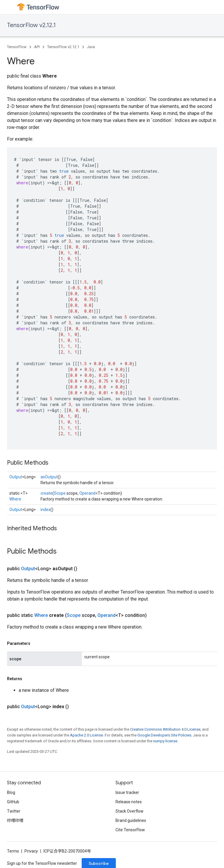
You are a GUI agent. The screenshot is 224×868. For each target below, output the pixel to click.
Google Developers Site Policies (164, 735)
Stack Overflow (129, 811)
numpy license (165, 741)
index (45, 510)
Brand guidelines (131, 820)
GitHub (13, 802)
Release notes (129, 802)
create (47, 493)
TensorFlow (17, 47)
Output (16, 477)
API (37, 47)
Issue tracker (127, 792)
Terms (13, 851)
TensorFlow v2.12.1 (31, 25)
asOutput (49, 477)
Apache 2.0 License (86, 735)
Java (91, 47)
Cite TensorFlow (130, 830)
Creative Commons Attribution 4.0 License (165, 729)
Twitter (14, 811)
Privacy (31, 851)
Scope (60, 493)
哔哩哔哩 (15, 820)
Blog (11, 792)
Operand (87, 493)
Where (15, 499)
